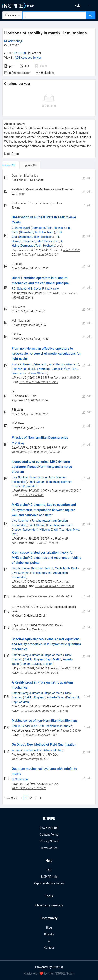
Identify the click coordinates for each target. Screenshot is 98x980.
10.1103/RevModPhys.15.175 (30, 759)
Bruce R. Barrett (22, 364)
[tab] (16, 165)
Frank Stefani (37, 482)
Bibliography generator (49, 905)
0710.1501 (21, 53)
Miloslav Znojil (13, 41)
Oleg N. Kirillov (21, 568)
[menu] (75, 6)
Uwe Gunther (20, 477)
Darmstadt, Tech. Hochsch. (49, 228)
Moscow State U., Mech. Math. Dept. (55, 568)
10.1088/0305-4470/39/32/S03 (39, 382)
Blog (49, 928)
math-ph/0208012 (70, 491)
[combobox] (54, 15)
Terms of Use (49, 848)
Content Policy (49, 835)
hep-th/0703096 (71, 730)
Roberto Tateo (56, 697)
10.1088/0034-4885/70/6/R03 (38, 735)
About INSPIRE (49, 828)
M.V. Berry (18, 443)
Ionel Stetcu (56, 364)
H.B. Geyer (34, 289)
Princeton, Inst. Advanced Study (44, 750)
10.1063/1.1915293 (47, 543)
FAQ (49, 870)
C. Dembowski (21, 228)
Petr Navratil (20, 369)
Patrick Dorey (20, 655)
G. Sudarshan (20, 779)
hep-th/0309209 (71, 706)
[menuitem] (78, 6)
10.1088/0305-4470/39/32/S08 (54, 586)
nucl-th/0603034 (71, 378)
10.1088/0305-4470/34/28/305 (38, 673)
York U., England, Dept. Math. (42, 659)
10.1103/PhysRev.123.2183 (29, 788)
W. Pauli (17, 750)
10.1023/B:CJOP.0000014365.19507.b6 (43, 711)
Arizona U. (40, 364)
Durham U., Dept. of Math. (47, 655)
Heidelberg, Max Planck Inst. (40, 241)
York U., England (34, 697)
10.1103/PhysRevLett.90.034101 (38, 255)
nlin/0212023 (72, 250)
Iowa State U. (39, 373)
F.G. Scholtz (19, 289)
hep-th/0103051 (71, 668)
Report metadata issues (49, 883)
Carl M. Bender (21, 726)
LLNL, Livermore (39, 369)
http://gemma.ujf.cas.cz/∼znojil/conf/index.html (42, 596)
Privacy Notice (49, 841)
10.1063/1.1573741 (31, 495)
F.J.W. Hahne (50, 289)
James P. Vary (61, 369)
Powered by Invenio (49, 967)
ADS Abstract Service (28, 58)
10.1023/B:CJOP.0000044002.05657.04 (36, 452)
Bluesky (49, 934)
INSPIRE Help (49, 877)
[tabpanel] (49, 487)
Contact (49, 948)
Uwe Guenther (21, 521)
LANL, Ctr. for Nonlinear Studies (52, 726)
